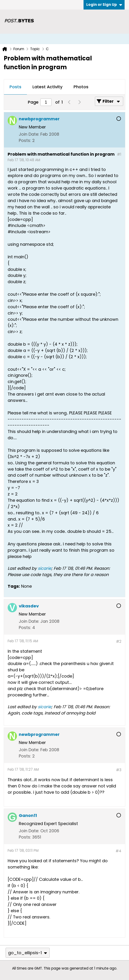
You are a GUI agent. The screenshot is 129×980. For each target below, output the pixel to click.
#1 (119, 154)
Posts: (25, 140)
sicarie (45, 568)
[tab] (15, 87)
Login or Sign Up (104, 5)
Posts (15, 87)
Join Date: (29, 134)
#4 (118, 851)
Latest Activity (47, 87)
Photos (81, 87)
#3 (119, 770)
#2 (119, 641)
